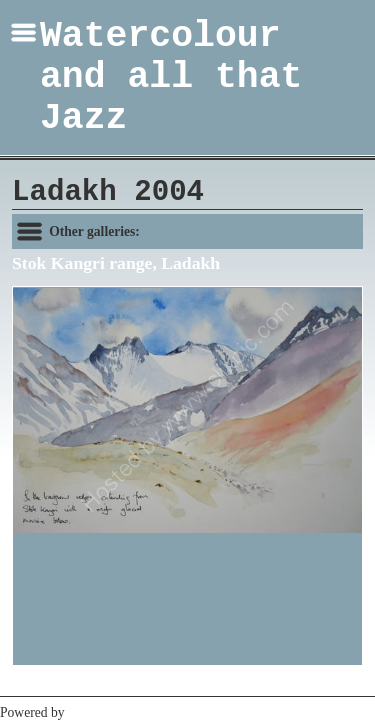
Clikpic (88, 712)
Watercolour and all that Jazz (171, 77)
